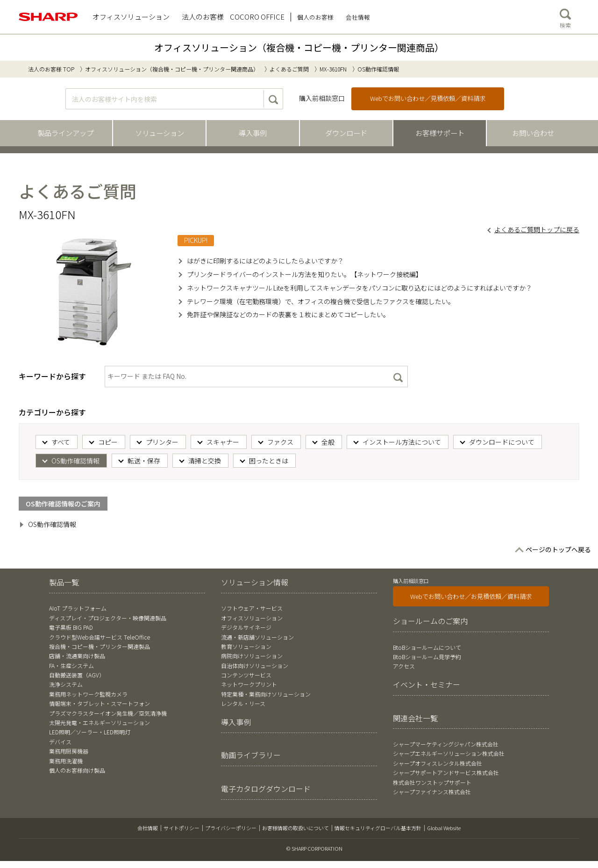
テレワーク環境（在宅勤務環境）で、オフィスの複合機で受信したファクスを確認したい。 (321, 301)
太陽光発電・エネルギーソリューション (100, 722)
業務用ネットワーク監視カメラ (88, 694)
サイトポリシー (182, 828)
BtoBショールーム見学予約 (427, 657)
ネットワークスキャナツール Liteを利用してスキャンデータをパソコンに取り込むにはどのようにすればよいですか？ (360, 288)
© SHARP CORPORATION (314, 848)
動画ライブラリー (251, 755)
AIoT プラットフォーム (78, 608)
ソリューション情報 (255, 582)
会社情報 (148, 828)
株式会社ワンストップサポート (432, 782)
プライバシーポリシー (231, 828)
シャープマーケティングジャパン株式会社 (446, 744)
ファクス (280, 442)
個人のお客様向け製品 (77, 770)
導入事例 (236, 722)
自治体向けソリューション (255, 665)
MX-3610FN (333, 69)
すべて (61, 442)
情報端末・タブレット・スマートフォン (100, 703)
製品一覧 (64, 582)
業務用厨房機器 (69, 751)
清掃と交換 (205, 461)
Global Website (444, 828)
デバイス (60, 742)
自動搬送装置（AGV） (77, 675)
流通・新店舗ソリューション (257, 637)
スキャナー (223, 442)
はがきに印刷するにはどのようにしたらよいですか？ (265, 261)
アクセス (404, 666)
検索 (565, 16)
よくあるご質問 (289, 69)
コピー (108, 442)
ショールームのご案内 (430, 621)
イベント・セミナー (427, 684)
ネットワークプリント (249, 684)
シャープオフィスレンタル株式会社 (438, 763)
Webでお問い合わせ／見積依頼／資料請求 (428, 98)
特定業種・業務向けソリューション (266, 694)
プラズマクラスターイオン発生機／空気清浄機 (108, 713)
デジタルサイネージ (246, 627)
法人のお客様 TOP (51, 69)
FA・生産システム (71, 665)
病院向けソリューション (252, 656)
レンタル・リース (243, 703)
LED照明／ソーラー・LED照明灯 (90, 732)
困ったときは (269, 461)
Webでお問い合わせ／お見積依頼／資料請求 (471, 596)
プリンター (162, 442)
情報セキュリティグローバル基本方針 (378, 828)
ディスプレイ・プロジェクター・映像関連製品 (108, 618)
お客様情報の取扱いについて (295, 828)
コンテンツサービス (246, 675)
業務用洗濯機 (66, 761)
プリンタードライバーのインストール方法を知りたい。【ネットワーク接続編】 (305, 274)
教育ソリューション (246, 646)
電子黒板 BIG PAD (71, 627)
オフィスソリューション (252, 618)
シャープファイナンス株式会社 (432, 792)
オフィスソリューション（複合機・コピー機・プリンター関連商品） (299, 47)
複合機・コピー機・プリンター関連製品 (100, 646)
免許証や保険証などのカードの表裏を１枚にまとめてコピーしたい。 (288, 314)
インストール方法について (402, 442)
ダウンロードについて (502, 442)
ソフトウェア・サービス (252, 608)
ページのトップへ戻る (558, 549)
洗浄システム (66, 684)
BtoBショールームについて (427, 647)
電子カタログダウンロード (266, 789)
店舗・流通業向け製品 (77, 656)
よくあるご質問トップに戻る (537, 229)
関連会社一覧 (415, 718)
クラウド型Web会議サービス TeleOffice (100, 637)
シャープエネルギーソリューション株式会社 (449, 753)
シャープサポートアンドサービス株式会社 (446, 772)
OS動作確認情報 (75, 461)
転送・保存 (144, 461)
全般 (328, 442)
